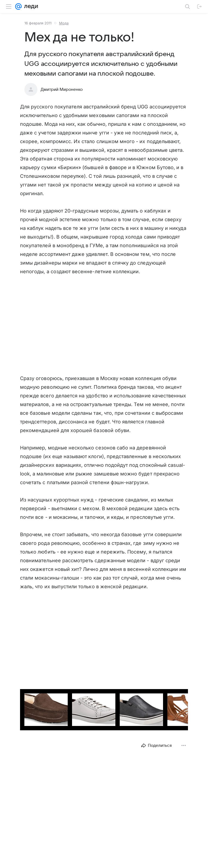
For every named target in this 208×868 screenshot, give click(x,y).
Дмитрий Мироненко (62, 89)
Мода (64, 23)
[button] (39, 704)
